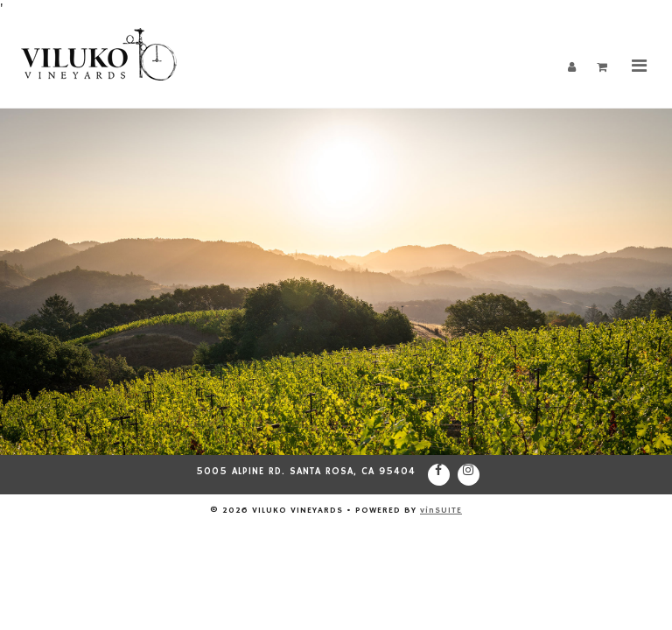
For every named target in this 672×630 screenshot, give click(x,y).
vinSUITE (441, 510)
